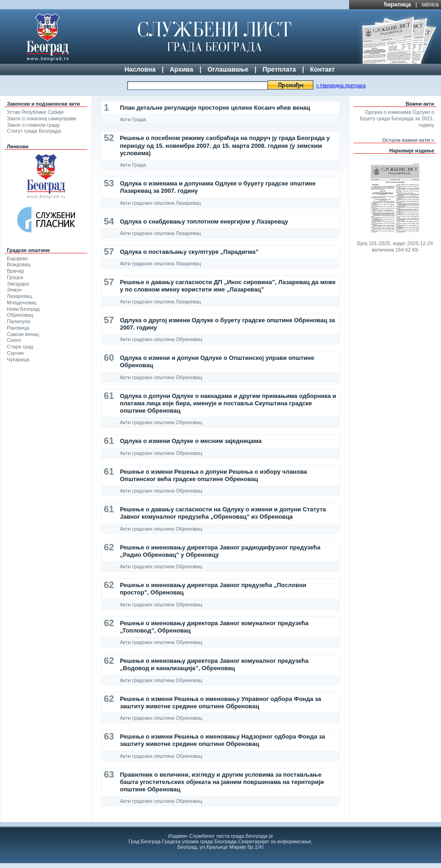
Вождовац (19, 264)
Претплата (279, 69)
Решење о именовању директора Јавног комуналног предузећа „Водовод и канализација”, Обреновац (214, 664)
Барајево (17, 258)
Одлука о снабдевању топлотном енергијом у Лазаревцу (204, 221)
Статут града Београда (34, 131)
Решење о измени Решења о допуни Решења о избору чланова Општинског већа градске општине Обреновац (213, 475)
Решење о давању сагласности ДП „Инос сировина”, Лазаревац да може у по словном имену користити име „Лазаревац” (228, 286)
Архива (181, 69)
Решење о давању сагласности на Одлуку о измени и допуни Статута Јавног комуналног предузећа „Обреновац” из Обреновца (223, 513)
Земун (14, 290)
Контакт (322, 69)
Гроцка (15, 277)
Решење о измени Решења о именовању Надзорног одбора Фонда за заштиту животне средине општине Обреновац (223, 740)
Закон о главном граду (33, 125)
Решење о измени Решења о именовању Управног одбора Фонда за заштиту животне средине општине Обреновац (220, 703)
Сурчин (15, 353)
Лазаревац (20, 296)
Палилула (19, 321)
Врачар (15, 271)
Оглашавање (228, 69)
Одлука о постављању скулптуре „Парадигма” (189, 252)
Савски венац (23, 334)
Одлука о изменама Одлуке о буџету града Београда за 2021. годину (397, 118)
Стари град (20, 347)
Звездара (18, 284)
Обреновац (20, 315)
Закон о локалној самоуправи (42, 118)
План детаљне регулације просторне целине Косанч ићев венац (215, 108)
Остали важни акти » (408, 140)
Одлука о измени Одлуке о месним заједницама (191, 441)
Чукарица (18, 359)
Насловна (140, 69)
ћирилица (398, 5)
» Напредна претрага (341, 85)
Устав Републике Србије (35, 112)
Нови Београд (23, 309)
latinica (430, 5)
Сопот (14, 340)
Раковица (18, 328)
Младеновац (22, 302)
